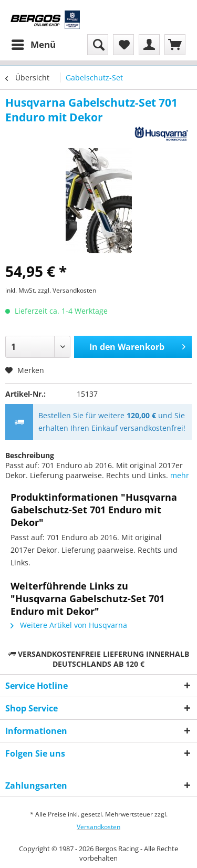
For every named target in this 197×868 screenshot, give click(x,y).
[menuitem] (33, 45)
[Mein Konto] (149, 45)
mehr (180, 475)
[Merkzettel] (123, 45)
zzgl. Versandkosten (67, 290)
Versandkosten (98, 827)
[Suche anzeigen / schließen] (98, 45)
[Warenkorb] (175, 45)
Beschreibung (30, 455)
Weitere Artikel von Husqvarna (69, 625)
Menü (34, 43)
